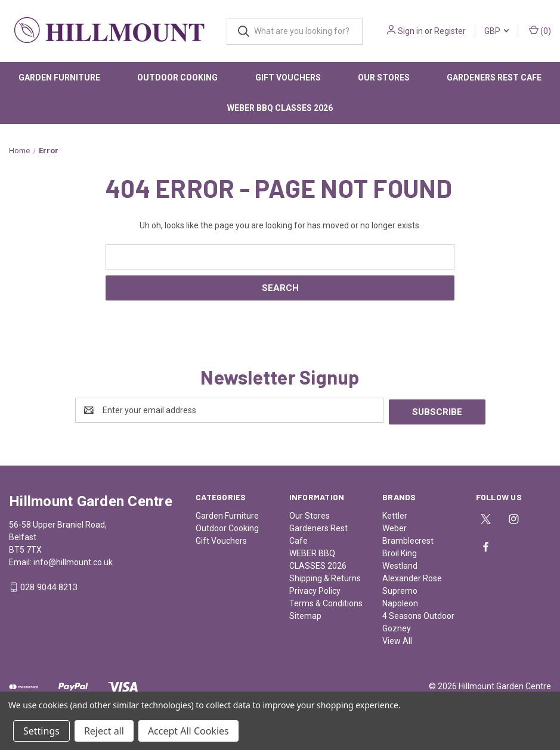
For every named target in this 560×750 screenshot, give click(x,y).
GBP (496, 31)
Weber (395, 526)
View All (397, 639)
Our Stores (384, 78)
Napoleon (400, 602)
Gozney (397, 627)
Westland (400, 564)
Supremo (400, 589)
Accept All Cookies (188, 731)
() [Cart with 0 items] (540, 30)
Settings (41, 731)
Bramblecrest (408, 539)
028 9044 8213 (49, 586)
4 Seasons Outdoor (418, 614)
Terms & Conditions (326, 602)
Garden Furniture (59, 78)
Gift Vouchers (288, 78)
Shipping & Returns (325, 577)
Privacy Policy (315, 589)
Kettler (395, 514)
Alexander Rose (412, 577)
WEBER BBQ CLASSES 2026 (280, 108)
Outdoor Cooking (177, 78)
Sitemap (305, 614)
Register (450, 31)
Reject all (104, 731)
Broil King (400, 551)
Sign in (410, 31)
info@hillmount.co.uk (73, 560)
